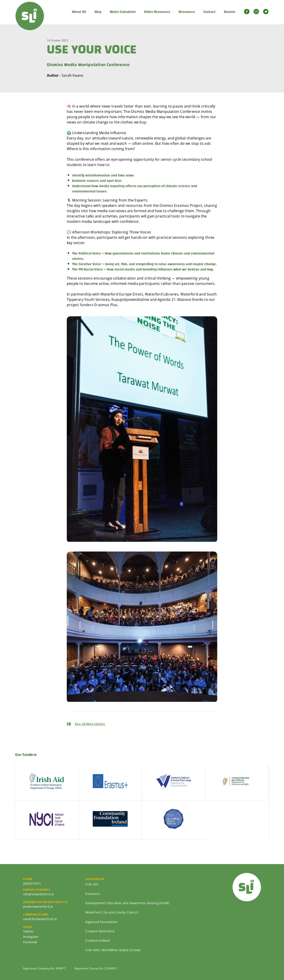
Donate (230, 12)
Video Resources (157, 12)
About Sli (79, 12)
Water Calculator (123, 12)
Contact (209, 12)
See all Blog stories (90, 724)
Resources (187, 12)
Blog (98, 12)
